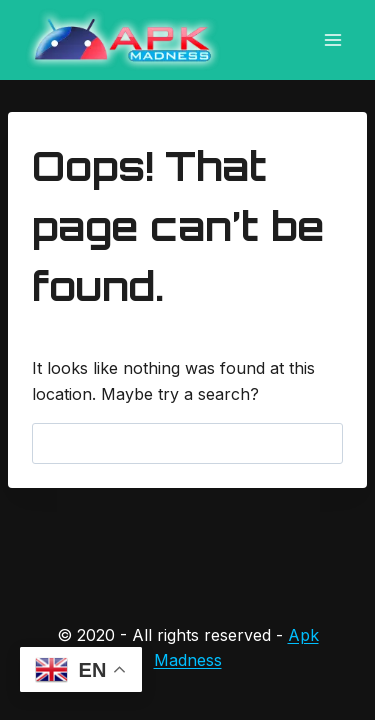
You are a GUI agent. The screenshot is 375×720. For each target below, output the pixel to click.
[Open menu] (332, 39)
